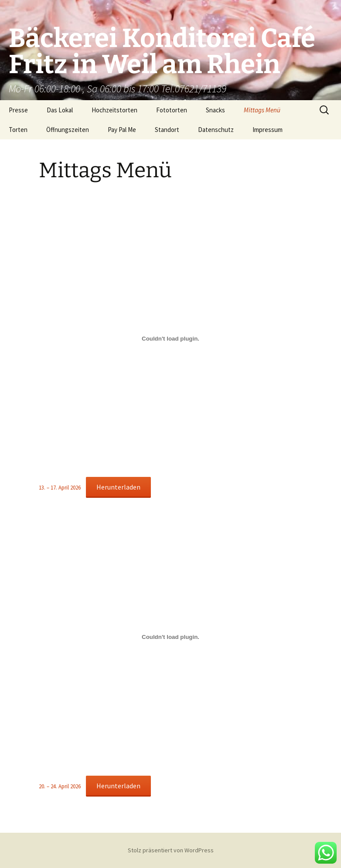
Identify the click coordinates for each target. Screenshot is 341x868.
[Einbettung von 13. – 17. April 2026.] (170, 338)
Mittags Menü (262, 110)
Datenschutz (216, 130)
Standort (167, 130)
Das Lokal (60, 110)
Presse (18, 110)
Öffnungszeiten (68, 130)
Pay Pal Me (122, 130)
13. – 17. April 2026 (60, 487)
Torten (18, 130)
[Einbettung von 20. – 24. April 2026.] (170, 637)
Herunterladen (118, 487)
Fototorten (172, 110)
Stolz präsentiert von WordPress (171, 850)
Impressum (268, 130)
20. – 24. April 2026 (60, 786)
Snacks (215, 110)
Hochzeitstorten (114, 110)
